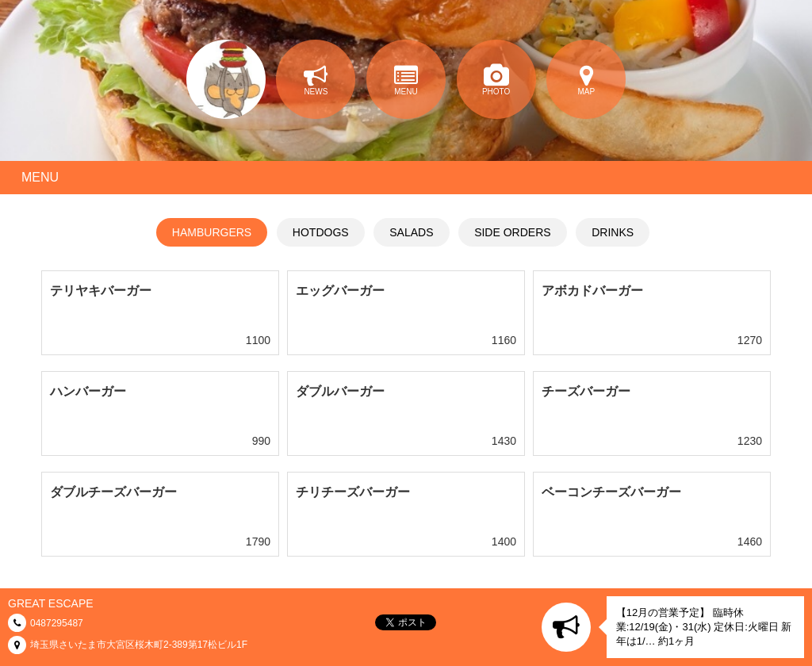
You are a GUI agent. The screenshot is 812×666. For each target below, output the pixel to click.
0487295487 (57, 623)
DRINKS (613, 232)
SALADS (411, 232)
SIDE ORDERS (512, 232)
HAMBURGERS (212, 232)
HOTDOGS (321, 232)
